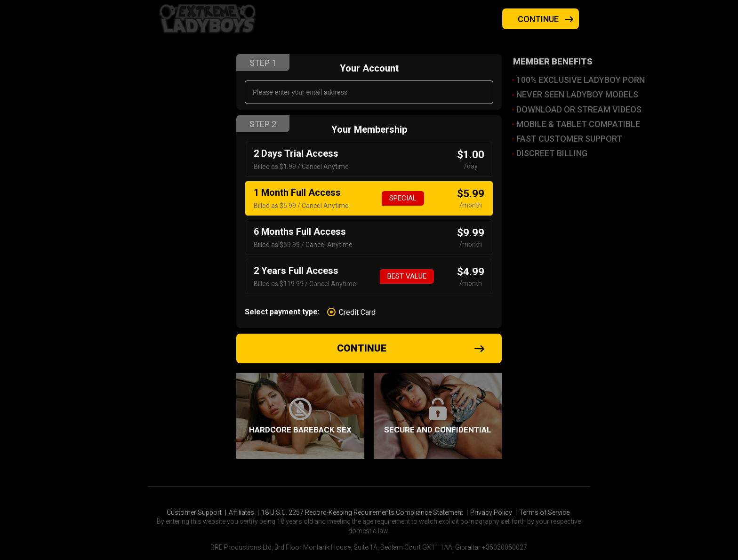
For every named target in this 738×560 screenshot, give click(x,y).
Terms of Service (544, 512)
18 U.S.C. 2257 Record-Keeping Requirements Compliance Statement (362, 512)
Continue (546, 19)
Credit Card (357, 312)
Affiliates (241, 512)
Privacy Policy (491, 512)
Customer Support (194, 512)
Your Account (369, 68)
